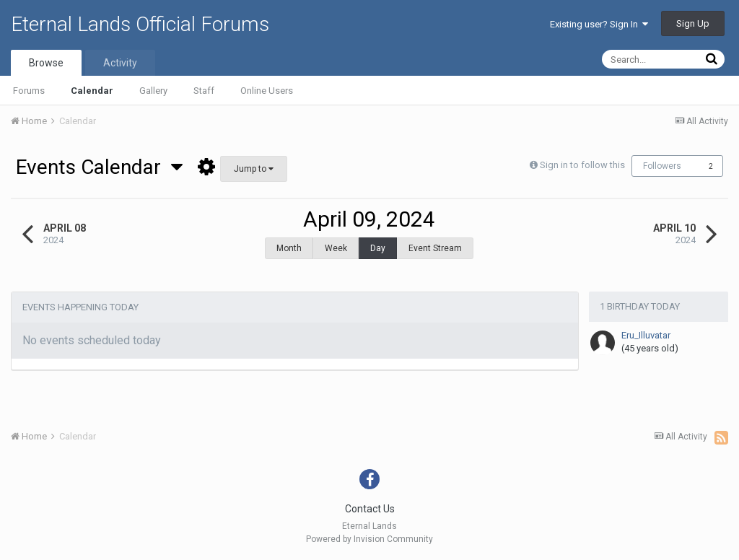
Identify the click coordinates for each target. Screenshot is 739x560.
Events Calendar (99, 167)
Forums (29, 91)
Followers (662, 166)
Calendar (92, 91)
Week (336, 248)
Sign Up (693, 23)
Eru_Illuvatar (646, 328)
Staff (204, 91)
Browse (46, 63)
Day (378, 248)
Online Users (267, 91)
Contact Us (370, 509)
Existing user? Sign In (599, 24)
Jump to (254, 169)
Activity (120, 63)
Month (289, 248)
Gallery (153, 91)
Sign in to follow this (582, 165)
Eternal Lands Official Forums (140, 24)
